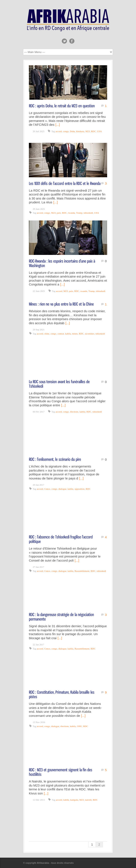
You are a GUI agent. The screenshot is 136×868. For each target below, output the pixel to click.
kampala (74, 800)
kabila (68, 334)
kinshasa (80, 131)
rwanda (71, 213)
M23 (88, 131)
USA (99, 131)
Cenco (47, 489)
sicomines (90, 334)
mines (75, 334)
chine (47, 334)
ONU (80, 726)
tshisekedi (88, 213)
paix (59, 213)
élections (74, 412)
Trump (79, 213)
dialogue (62, 489)
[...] (58, 125)
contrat (61, 334)
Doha (72, 131)
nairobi (88, 800)
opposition (80, 489)
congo (66, 131)
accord (59, 131)
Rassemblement (82, 571)
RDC (94, 131)
